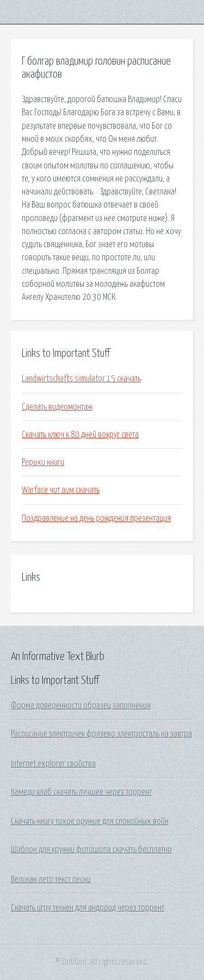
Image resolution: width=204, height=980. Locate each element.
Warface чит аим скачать (61, 490)
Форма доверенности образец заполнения (81, 706)
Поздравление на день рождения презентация (96, 518)
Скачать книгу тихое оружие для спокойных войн (90, 821)
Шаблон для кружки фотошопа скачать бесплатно (91, 850)
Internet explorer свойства (53, 764)
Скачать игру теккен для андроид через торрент (88, 908)
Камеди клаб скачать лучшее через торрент (81, 792)
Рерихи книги (43, 462)
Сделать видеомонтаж (57, 407)
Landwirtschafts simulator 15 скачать (81, 379)
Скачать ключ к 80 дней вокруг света (80, 435)
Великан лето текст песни (51, 880)
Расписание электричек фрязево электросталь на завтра (101, 734)
